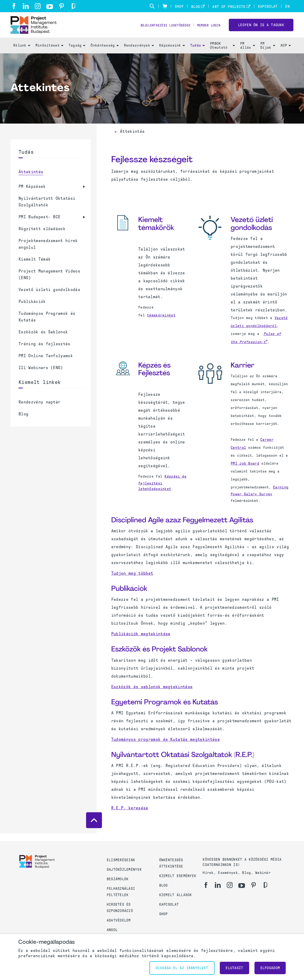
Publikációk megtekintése (141, 641)
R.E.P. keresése (130, 816)
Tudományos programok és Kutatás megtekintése (166, 747)
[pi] (62, 6)
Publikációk (32, 309)
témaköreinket (161, 323)
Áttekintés (31, 180)
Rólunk (22, 53)
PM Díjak (268, 53)
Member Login (207, 29)
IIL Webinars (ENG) (41, 375)
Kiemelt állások (176, 895)
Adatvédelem (119, 920)
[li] (26, 6)
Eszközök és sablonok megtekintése (152, 694)
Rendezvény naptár (39, 410)
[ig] (38, 6)
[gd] (73, 6)
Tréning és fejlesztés (44, 351)
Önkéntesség (104, 53)
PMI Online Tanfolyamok (46, 363)
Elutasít (234, 968)
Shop (179, 6)
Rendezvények (139, 53)
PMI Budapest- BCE (39, 224)
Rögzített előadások (42, 236)
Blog (196, 7)
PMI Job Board (245, 471)
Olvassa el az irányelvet (182, 968)
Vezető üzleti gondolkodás (49, 297)
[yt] (50, 7)
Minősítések (49, 53)
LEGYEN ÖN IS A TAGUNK (261, 29)
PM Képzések (32, 194)
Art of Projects (229, 7)
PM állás (248, 53)
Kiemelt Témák (35, 267)
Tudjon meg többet (132, 581)
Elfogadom (270, 968)
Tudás (197, 53)
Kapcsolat (268, 6)
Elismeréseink (121, 860)
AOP (286, 53)
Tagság (77, 53)
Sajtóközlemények (124, 870)
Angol (112, 930)
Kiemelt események (178, 876)
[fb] (14, 6)
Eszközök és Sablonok (43, 340)
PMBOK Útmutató (222, 53)
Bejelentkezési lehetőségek (157, 29)
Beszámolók (118, 879)
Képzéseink (172, 53)
